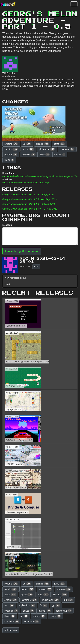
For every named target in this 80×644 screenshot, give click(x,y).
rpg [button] (68, 600)
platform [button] (11, 155)
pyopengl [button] (11, 611)
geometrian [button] (64, 611)
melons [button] (60, 155)
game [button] (59, 144)
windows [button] (29, 155)
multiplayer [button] (50, 600)
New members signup (16, 278)
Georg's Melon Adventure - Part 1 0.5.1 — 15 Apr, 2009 (29, 199)
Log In (8, 284)
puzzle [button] (11, 589)
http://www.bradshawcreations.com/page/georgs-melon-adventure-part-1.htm (40, 176)
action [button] (28, 149)
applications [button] (27, 605)
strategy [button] (64, 589)
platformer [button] (47, 149)
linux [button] (45, 155)
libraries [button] (60, 595)
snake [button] (28, 611)
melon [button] (9, 160)
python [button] (28, 589)
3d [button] (44, 605)
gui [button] (24, 616)
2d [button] (27, 144)
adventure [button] (67, 149)
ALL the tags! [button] (11, 630)
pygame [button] (11, 144)
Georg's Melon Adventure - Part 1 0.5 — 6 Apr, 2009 (28, 195)
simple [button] (11, 600)
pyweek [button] (45, 611)
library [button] (10, 616)
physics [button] (39, 616)
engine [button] (55, 616)
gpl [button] (56, 605)
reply (36, 267)
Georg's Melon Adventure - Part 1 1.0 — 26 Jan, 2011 (29, 204)
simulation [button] (12, 622)
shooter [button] (11, 149)
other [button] (43, 595)
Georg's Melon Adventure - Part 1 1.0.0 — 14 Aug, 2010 (30, 209)
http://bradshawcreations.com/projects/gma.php (26, 183)
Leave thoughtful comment (22, 251)
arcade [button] (43, 144)
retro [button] (9, 605)
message (7, 225)
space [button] (27, 595)
